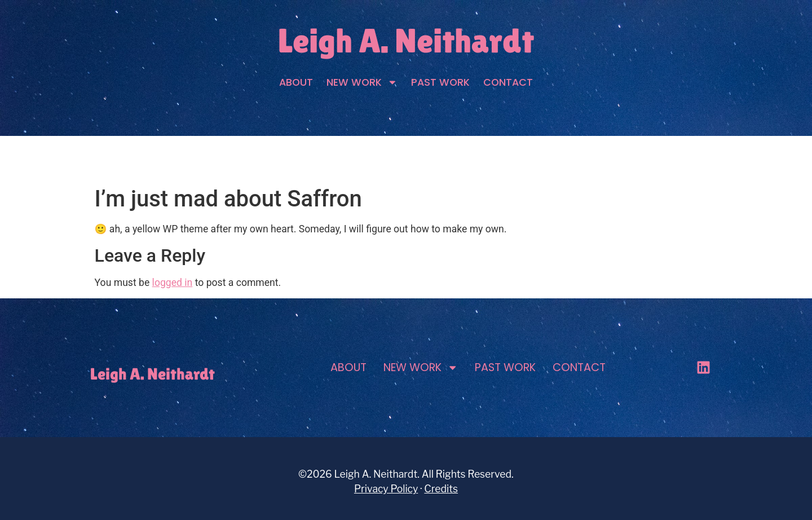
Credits (441, 489)
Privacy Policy (386, 489)
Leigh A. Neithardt (406, 41)
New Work (362, 82)
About (296, 82)
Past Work (440, 82)
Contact (508, 82)
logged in (173, 283)
